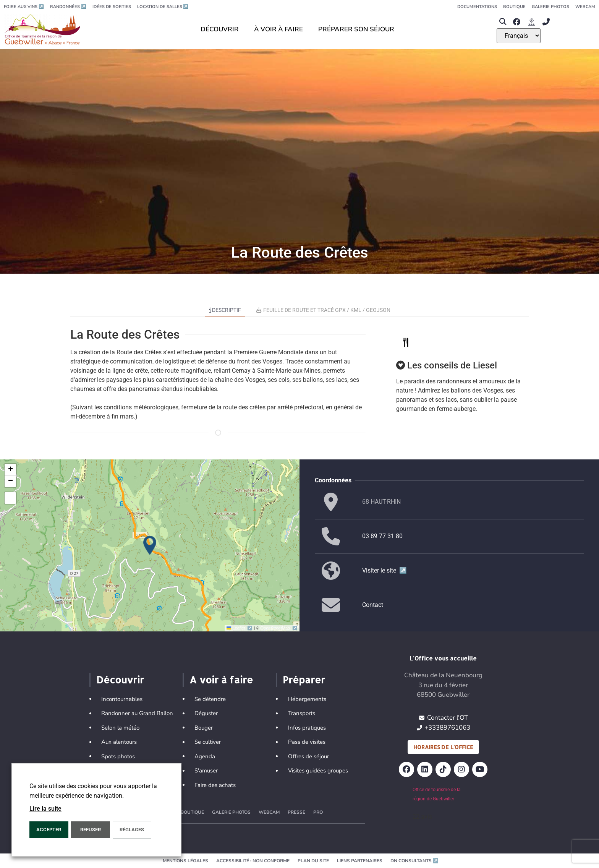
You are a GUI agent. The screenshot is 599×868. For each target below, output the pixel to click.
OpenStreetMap (279, 628)
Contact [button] (373, 605)
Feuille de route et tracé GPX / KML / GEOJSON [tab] (323, 310)
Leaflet (240, 628)
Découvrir (120, 680)
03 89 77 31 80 (382, 536)
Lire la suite (45, 809)
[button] (503, 22)
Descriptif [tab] (225, 310)
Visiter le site (384, 570)
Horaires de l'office (443, 747)
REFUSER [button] (91, 830)
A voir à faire (221, 680)
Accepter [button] (49, 830)
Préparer (304, 680)
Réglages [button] (132, 830)
